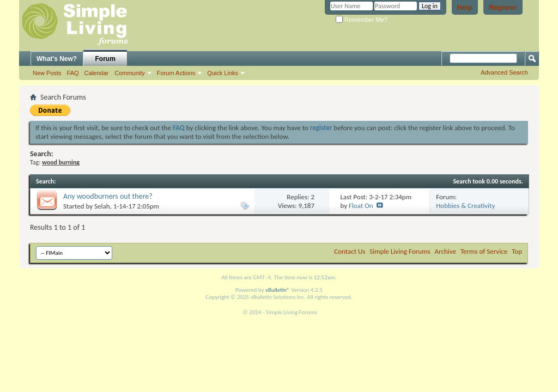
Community (130, 73)
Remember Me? (362, 20)
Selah (102, 206)
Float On (361, 206)
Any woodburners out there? (108, 196)
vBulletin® (278, 290)
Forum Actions (176, 73)
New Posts (47, 73)
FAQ (73, 73)
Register (503, 7)
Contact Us (350, 251)
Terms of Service (484, 251)
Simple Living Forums (400, 251)
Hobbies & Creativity (465, 206)
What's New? (57, 59)
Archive (445, 251)
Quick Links (223, 73)
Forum (105, 59)
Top (517, 251)
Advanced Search (504, 72)
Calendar (97, 73)
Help (465, 7)
